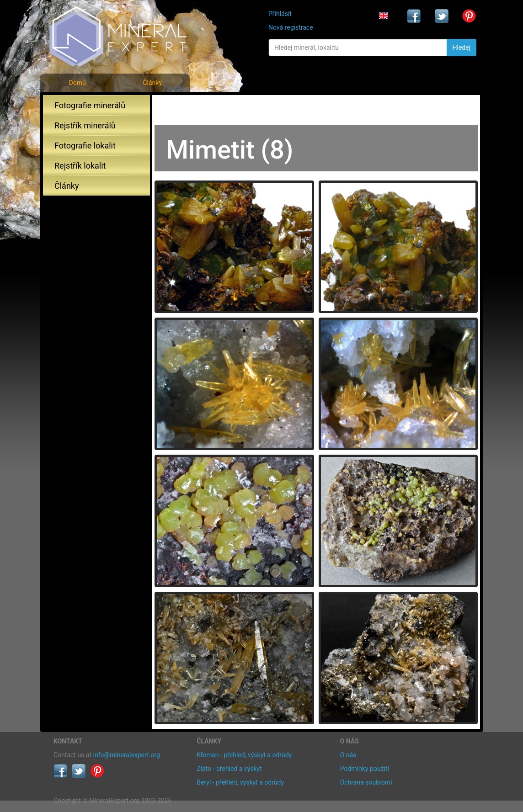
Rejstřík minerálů (85, 125)
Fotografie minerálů (90, 105)
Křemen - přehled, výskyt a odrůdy (244, 755)
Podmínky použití (365, 769)
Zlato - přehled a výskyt (229, 769)
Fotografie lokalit (85, 146)
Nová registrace (291, 27)
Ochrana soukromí (366, 782)
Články (152, 83)
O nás (348, 755)
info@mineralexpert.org (127, 755)
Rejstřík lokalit (80, 166)
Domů (77, 83)
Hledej (462, 48)
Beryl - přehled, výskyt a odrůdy (240, 782)
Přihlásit (280, 14)
